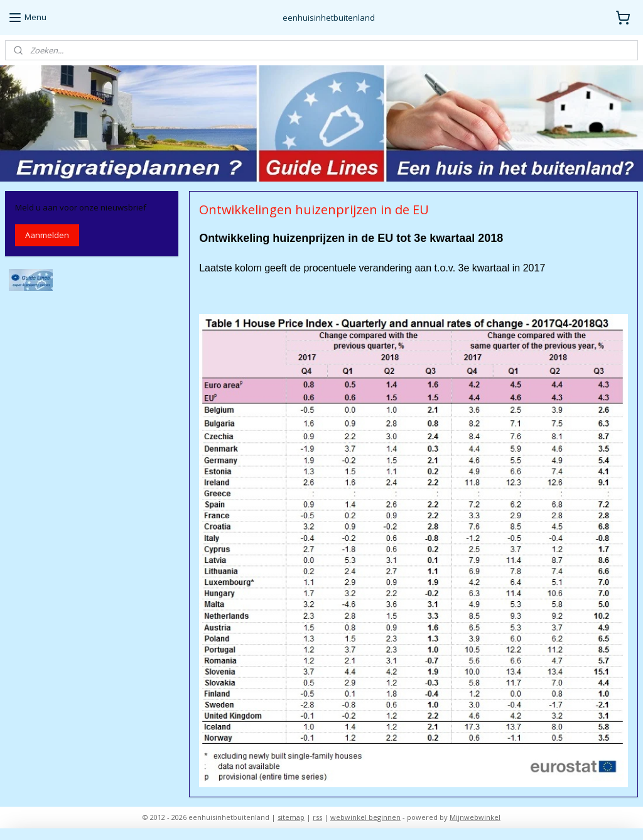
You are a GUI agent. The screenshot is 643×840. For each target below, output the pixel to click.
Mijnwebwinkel (475, 817)
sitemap (291, 817)
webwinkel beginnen (365, 817)
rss (317, 817)
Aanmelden (47, 235)
